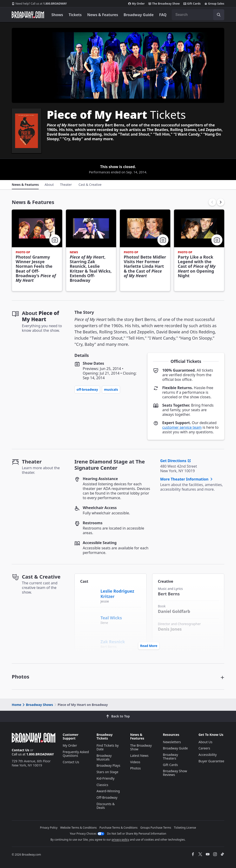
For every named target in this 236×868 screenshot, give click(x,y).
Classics (102, 785)
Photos (136, 768)
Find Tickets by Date (108, 747)
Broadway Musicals (104, 757)
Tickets (75, 15)
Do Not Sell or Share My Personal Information (137, 834)
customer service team (182, 427)
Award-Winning (108, 791)
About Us (205, 742)
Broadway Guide (139, 15)
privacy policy (120, 840)
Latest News (139, 756)
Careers (204, 748)
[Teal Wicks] (88, 615)
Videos (135, 762)
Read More (149, 646)
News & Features (103, 15)
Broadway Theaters (171, 756)
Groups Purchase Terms (156, 828)
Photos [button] (21, 676)
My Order (136, 4)
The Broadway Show (164, 4)
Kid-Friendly (106, 778)
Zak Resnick (113, 642)
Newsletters (172, 742)
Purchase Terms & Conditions (119, 828)
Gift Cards (192, 4)
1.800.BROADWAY (39, 4)
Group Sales (214, 4)
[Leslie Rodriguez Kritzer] (89, 594)
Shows (57, 15)
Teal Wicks (111, 618)
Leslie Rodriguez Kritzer (117, 594)
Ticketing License (185, 828)
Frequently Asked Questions (76, 754)
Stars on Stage (108, 772)
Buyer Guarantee (211, 761)
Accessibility (208, 755)
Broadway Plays (108, 765)
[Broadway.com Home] (28, 15)
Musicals (111, 389)
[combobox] (198, 15)
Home (16, 705)
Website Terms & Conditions (78, 828)
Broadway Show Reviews (175, 773)
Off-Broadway (87, 389)
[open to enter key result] (219, 15)
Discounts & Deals (106, 806)
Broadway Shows (37, 705)
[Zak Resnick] (88, 639)
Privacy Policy (49, 828)
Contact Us (21, 750)
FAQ (163, 15)
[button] (221, 202)
